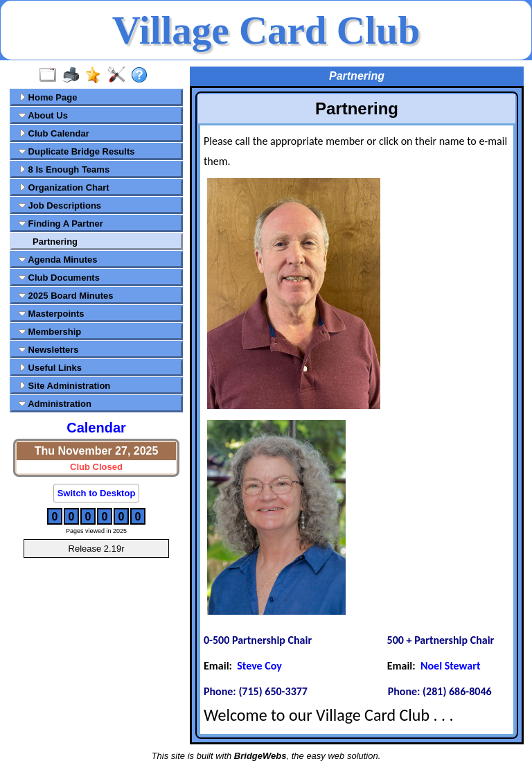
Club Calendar (54, 133)
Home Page (48, 97)
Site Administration (64, 386)
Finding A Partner (61, 224)
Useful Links (50, 368)
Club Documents (59, 278)
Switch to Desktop (97, 493)
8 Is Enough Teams (64, 169)
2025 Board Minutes (66, 296)
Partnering (55, 242)
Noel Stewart (451, 666)
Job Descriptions (60, 205)
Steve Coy (259, 666)
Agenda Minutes (58, 260)
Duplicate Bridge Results (77, 151)
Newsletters (49, 350)
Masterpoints (52, 314)
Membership (50, 332)
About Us (43, 115)
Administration (55, 404)
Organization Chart (64, 187)
